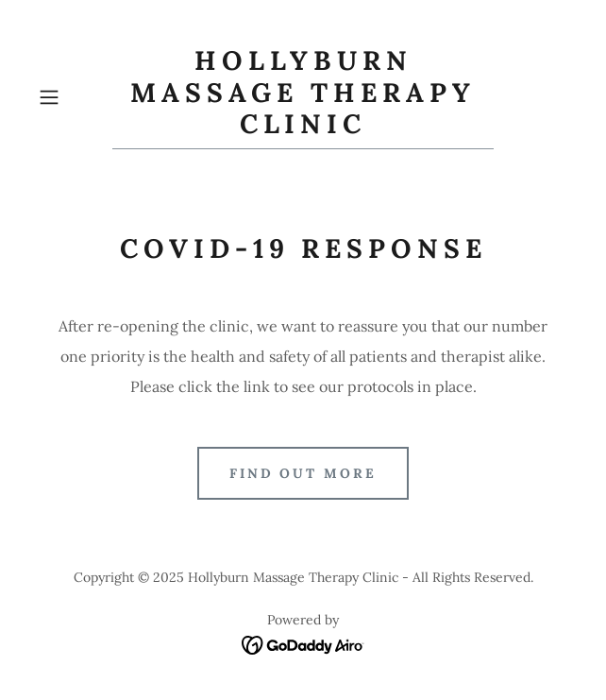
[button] (71, 97)
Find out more (303, 473)
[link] (303, 97)
